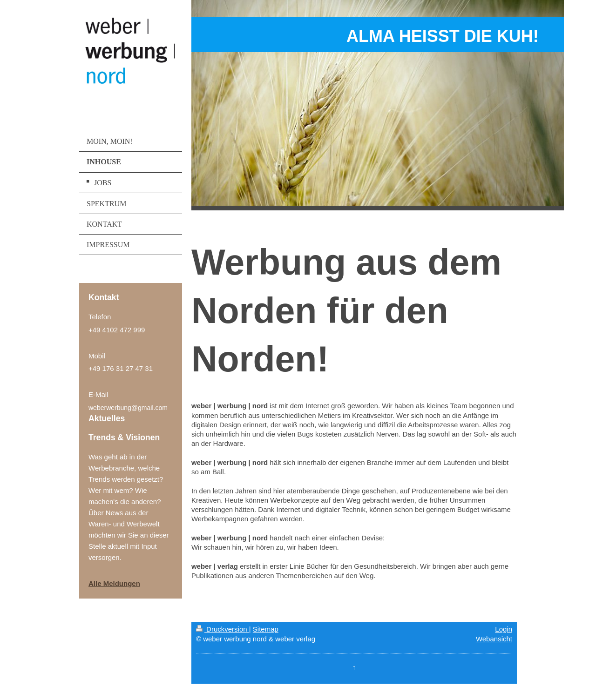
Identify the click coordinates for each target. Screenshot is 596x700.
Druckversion (223, 629)
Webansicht (494, 639)
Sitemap (266, 629)
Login (504, 629)
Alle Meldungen (114, 583)
